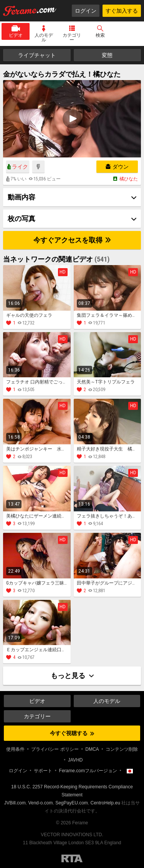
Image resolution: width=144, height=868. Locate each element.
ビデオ (16, 35)
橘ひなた (129, 179)
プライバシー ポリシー (55, 749)
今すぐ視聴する (72, 733)
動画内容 (22, 197)
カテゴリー (72, 38)
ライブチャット (37, 55)
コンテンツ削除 (122, 749)
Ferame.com (30, 11)
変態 (107, 55)
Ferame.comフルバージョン (88, 771)
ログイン (86, 11)
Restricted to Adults (72, 858)
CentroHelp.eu (105, 803)
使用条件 (15, 749)
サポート (43, 771)
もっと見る (72, 676)
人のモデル (44, 38)
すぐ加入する (122, 11)
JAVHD (75, 760)
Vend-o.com (40, 803)
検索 (100, 35)
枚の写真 (22, 219)
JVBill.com (15, 803)
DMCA (92, 749)
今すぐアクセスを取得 (72, 240)
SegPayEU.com (72, 803)
